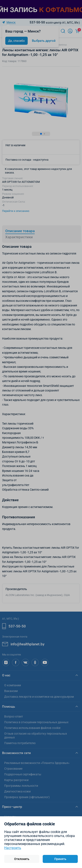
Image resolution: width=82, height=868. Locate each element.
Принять (60, 859)
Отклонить (22, 859)
